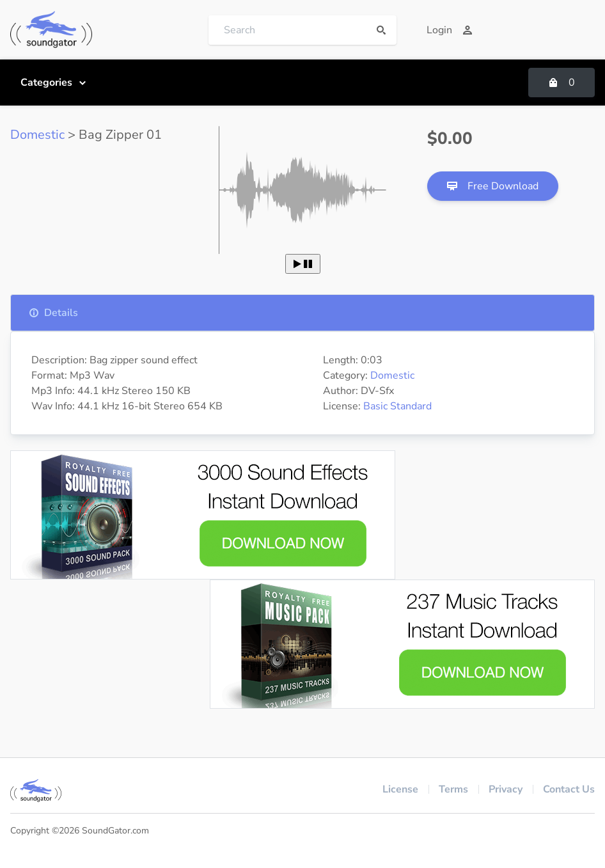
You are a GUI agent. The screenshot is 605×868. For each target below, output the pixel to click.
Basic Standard (397, 406)
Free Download (493, 186)
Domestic (37, 135)
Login (450, 30)
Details (53, 313)
